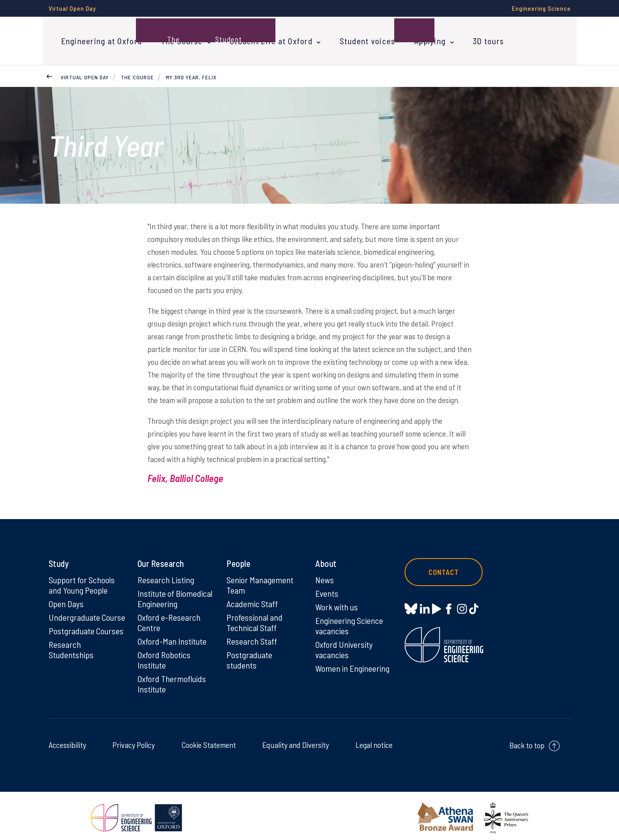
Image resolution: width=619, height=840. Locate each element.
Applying (423, 39)
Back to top (527, 742)
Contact (445, 569)
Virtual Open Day (72, 8)
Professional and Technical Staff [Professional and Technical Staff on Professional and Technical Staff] (254, 619)
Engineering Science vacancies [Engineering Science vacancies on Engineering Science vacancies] (349, 622)
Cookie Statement (209, 741)
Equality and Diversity (296, 741)
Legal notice (374, 741)
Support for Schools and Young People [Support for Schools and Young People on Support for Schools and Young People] (82, 581)
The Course (180, 39)
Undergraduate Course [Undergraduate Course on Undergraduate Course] (87, 614)
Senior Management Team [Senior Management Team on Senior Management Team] (260, 581)
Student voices (362, 39)
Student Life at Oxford (267, 39)
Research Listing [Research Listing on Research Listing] (166, 576)
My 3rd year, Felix (191, 74)
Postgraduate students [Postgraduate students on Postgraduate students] (249, 656)
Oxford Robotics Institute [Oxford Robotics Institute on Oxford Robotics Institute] (164, 656)
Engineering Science (541, 8)
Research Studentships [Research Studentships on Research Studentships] (71, 646)
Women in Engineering (353, 665)
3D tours (480, 39)
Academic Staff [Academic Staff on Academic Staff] (252, 600)
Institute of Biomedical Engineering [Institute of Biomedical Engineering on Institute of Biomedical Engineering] (175, 595)
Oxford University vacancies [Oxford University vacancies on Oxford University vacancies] (344, 646)
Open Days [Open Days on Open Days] (66, 600)
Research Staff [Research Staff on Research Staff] (252, 637)
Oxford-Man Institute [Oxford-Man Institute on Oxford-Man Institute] (172, 637)
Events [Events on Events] (327, 590)
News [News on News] (325, 576)
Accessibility (67, 741)
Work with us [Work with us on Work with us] (337, 603)
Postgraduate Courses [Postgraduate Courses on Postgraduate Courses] (86, 627)
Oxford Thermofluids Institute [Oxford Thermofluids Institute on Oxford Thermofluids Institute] (172, 680)
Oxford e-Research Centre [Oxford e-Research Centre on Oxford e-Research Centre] (169, 619)
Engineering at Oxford (101, 39)
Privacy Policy (134, 741)
